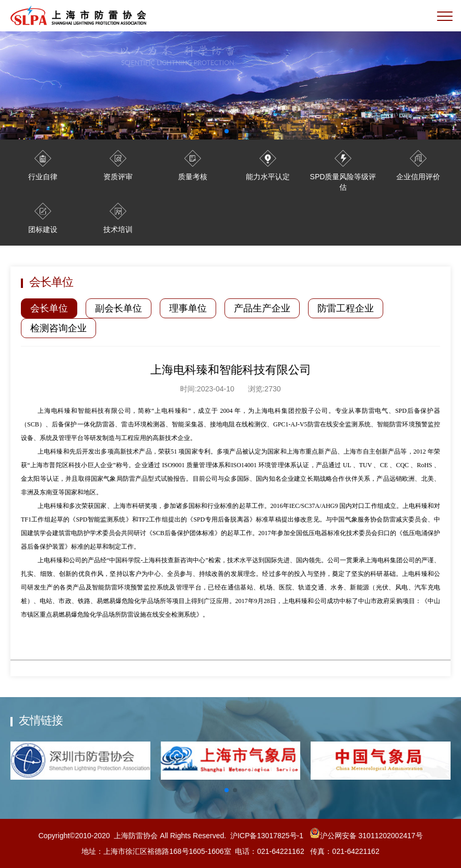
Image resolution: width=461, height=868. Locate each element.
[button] (227, 790)
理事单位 (188, 308)
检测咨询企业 (58, 328)
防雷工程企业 (346, 308)
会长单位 (49, 308)
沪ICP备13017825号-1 (267, 836)
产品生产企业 (262, 308)
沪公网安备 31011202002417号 (365, 836)
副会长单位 (119, 308)
